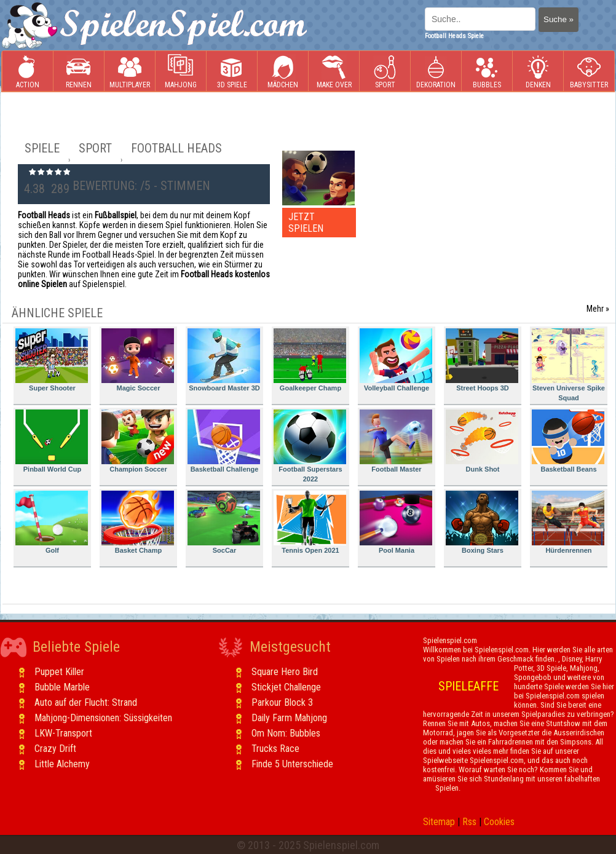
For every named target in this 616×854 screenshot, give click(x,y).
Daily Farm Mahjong (289, 718)
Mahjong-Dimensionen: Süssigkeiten (103, 718)
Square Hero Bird (285, 672)
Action (28, 72)
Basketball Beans (568, 441)
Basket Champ (138, 522)
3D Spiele (232, 72)
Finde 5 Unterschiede (292, 764)
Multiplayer (130, 72)
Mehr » (598, 309)
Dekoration (436, 72)
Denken (538, 72)
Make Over (334, 72)
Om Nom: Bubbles (286, 733)
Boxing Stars (482, 522)
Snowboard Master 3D (224, 360)
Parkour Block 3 (282, 702)
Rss (469, 822)
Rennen (79, 72)
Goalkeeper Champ (310, 360)
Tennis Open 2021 (310, 522)
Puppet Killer (59, 672)
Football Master (396, 441)
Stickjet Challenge (286, 687)
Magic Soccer (138, 360)
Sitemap (439, 822)
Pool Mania (396, 522)
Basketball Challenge (224, 441)
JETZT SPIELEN (306, 223)
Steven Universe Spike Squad (568, 365)
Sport (385, 72)
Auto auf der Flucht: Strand (86, 702)
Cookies (499, 822)
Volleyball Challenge (396, 360)
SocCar (224, 522)
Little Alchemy (62, 764)
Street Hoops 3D (482, 360)
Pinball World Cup (52, 441)
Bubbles (487, 72)
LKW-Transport (63, 733)
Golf (52, 522)
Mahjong (181, 72)
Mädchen (283, 72)
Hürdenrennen (568, 522)
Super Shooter (52, 360)
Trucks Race (275, 749)
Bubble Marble (62, 687)
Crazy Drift (55, 749)
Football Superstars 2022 (310, 446)
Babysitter (589, 72)
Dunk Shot (482, 441)
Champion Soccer (138, 441)
